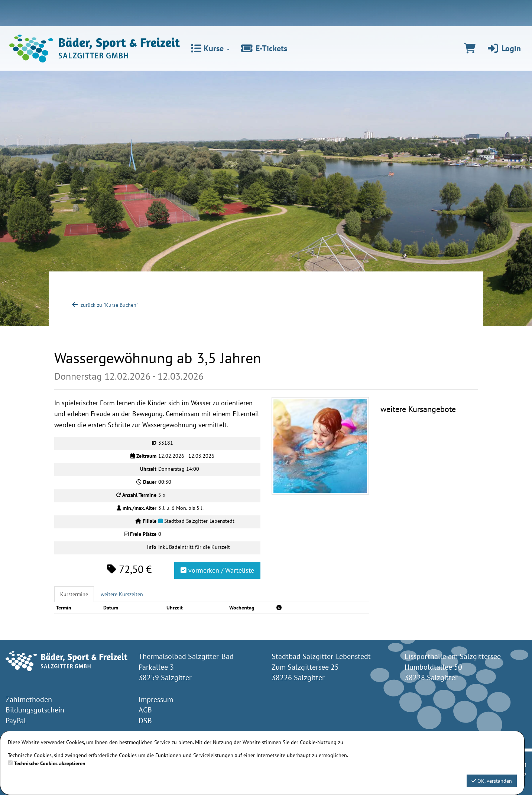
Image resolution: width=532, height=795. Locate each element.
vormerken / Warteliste (217, 570)
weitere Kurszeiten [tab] (122, 594)
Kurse (210, 48)
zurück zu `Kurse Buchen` (104, 305)
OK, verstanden (492, 781)
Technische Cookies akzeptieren (50, 763)
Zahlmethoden (29, 699)
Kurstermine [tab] (74, 594)
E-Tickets (264, 48)
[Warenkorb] (470, 48)
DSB (145, 721)
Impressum (156, 699)
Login (504, 48)
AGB (145, 710)
